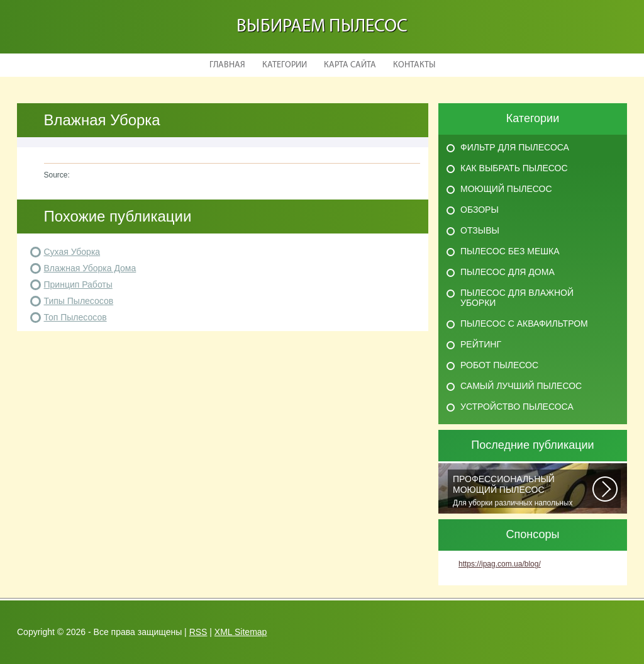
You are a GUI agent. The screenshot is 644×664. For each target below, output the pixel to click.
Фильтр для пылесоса (515, 147)
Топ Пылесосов (75, 317)
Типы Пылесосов (79, 301)
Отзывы (480, 230)
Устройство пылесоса (517, 407)
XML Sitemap (241, 632)
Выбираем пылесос (322, 27)
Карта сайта (350, 65)
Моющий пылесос (506, 189)
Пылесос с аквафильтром (524, 324)
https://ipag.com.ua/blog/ (500, 564)
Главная (227, 65)
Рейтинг (481, 344)
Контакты (414, 65)
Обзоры (480, 210)
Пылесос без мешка (510, 251)
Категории (285, 65)
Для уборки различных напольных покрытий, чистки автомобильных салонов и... (523, 491)
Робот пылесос (499, 365)
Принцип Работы (78, 284)
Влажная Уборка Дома (90, 268)
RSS (198, 632)
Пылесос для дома (508, 272)
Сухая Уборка (72, 252)
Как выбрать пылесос (514, 168)
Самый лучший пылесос (521, 386)
